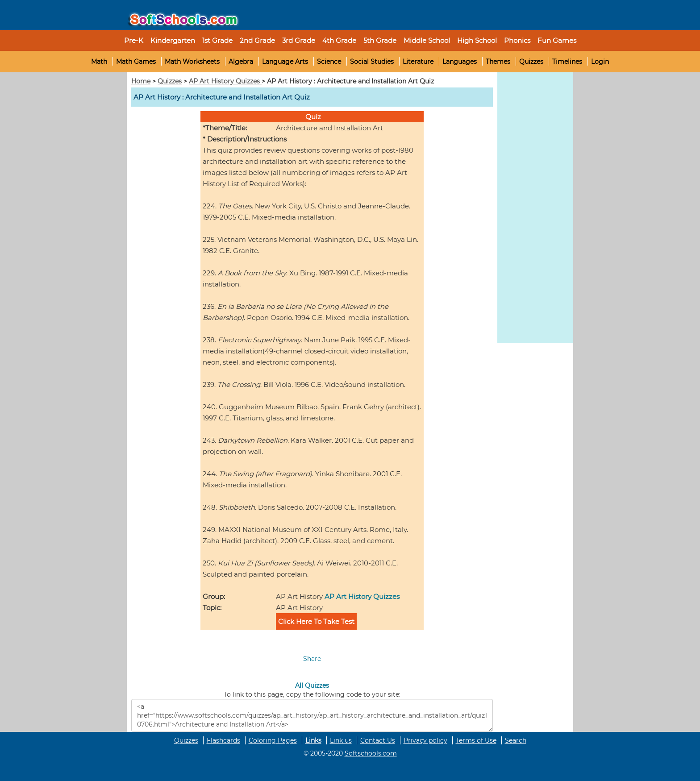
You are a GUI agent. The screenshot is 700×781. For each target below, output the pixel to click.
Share (312, 659)
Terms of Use (476, 740)
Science (329, 62)
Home (141, 81)
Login (600, 62)
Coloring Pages (273, 740)
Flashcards (223, 740)
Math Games (136, 62)
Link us (341, 740)
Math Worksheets (192, 62)
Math (99, 62)
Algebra (241, 62)
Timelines (567, 62)
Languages (460, 62)
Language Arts (285, 62)
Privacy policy (425, 740)
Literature (418, 62)
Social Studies (372, 62)
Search (516, 740)
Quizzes (531, 62)
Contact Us (378, 740)
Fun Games (557, 40)
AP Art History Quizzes (225, 81)
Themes (498, 62)
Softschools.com (371, 753)
